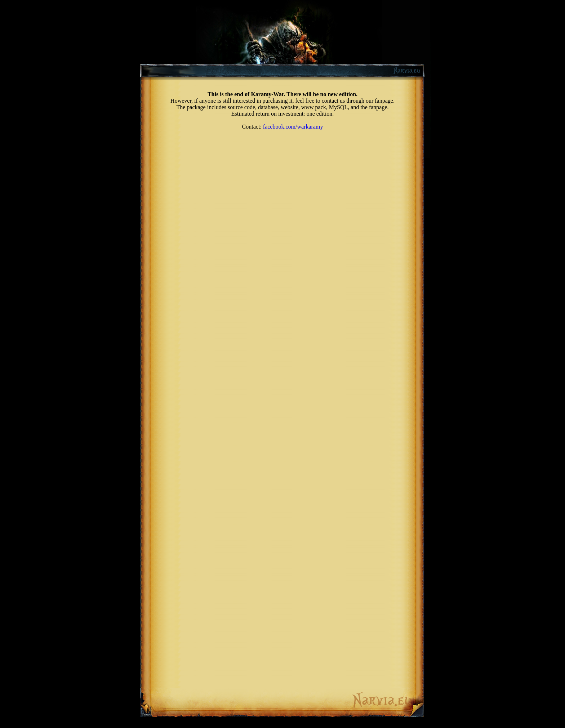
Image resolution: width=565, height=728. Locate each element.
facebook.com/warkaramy (293, 127)
